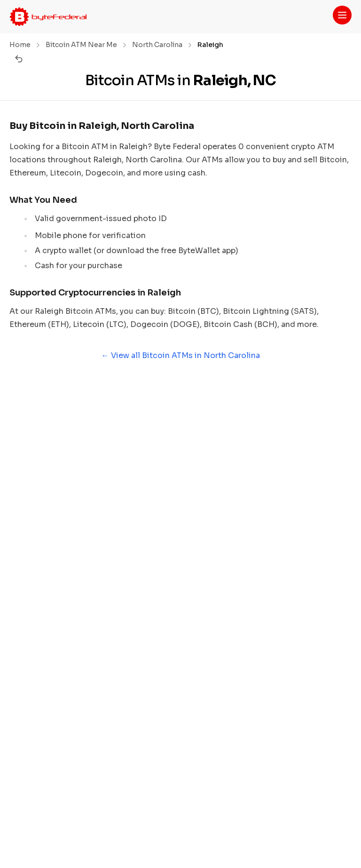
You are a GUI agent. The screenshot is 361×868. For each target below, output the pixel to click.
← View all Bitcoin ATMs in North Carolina (181, 355)
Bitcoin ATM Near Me (81, 45)
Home (20, 45)
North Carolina (157, 45)
